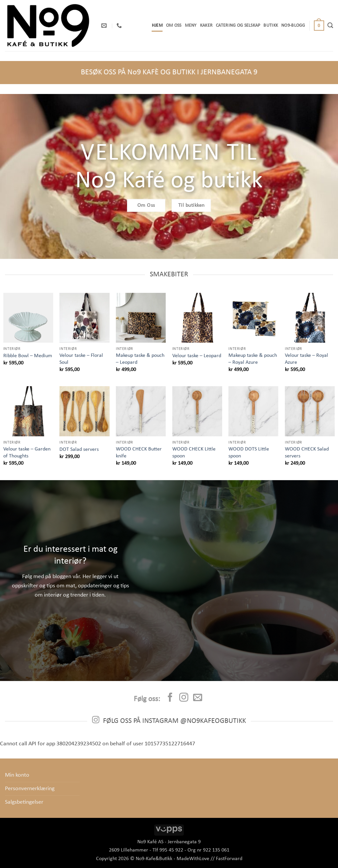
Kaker (206, 26)
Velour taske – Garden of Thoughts (27, 453)
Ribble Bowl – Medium (28, 356)
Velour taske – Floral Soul (81, 359)
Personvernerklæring (30, 789)
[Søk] (330, 25)
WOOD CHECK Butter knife (139, 453)
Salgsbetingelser (24, 802)
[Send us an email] (197, 698)
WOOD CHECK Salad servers (307, 453)
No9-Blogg (293, 26)
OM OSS (174, 26)
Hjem (157, 26)
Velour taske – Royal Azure (306, 359)
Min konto (17, 775)
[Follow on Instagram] (184, 698)
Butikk (271, 26)
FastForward (229, 859)
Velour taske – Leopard (197, 356)
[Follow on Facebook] (170, 698)
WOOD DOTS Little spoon (249, 453)
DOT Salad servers (79, 449)
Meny (191, 26)
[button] (319, 26)
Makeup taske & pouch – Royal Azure (253, 359)
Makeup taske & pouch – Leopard (140, 359)
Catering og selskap (238, 26)
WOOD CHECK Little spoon (194, 453)
